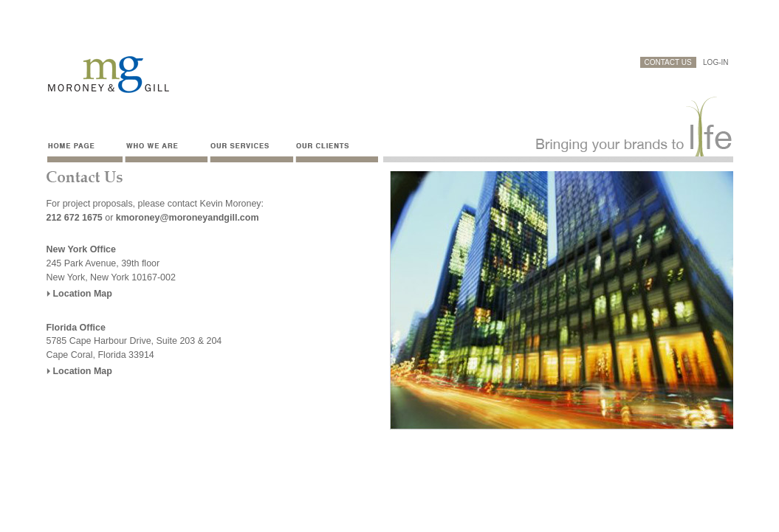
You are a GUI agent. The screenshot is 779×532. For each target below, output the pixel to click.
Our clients (338, 151)
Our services (250, 151)
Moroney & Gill (108, 75)
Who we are (165, 151)
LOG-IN (715, 62)
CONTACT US (668, 62)
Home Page (85, 151)
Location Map (83, 294)
